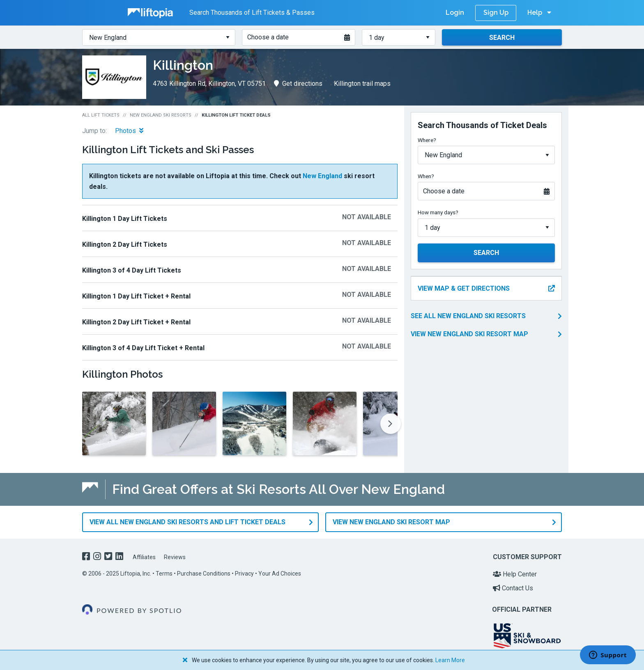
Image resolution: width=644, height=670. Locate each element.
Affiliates (144, 557)
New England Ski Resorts (161, 115)
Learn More (450, 660)
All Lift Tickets (101, 115)
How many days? (438, 212)
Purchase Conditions (204, 574)
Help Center (515, 574)
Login (455, 13)
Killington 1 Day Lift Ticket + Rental (136, 296)
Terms (164, 574)
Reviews (175, 557)
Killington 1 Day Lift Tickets (125, 219)
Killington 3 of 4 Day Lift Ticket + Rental (143, 348)
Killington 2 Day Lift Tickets (125, 244)
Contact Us (513, 588)
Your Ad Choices (280, 574)
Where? (427, 140)
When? (426, 176)
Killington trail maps (362, 84)
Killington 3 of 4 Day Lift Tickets (132, 270)
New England (322, 176)
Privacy (244, 574)
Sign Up (496, 13)
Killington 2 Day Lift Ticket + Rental (136, 322)
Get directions (298, 84)
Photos (129, 131)
